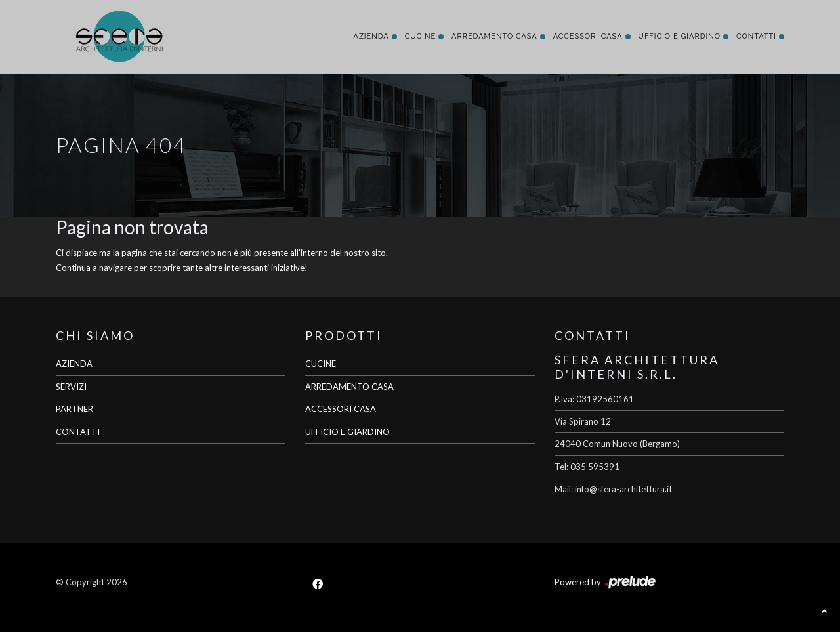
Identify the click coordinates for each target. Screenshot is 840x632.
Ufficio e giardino (680, 36)
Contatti (756, 36)
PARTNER (74, 409)
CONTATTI (78, 432)
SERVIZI (71, 387)
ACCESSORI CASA (341, 409)
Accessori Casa (588, 36)
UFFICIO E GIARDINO (347, 432)
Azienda (371, 36)
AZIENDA (74, 364)
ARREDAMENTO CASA (349, 387)
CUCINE (321, 364)
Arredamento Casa (494, 36)
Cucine (420, 36)
